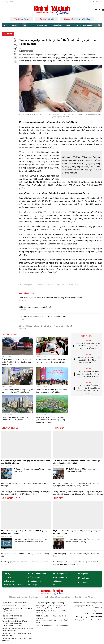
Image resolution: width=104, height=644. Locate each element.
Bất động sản (34, 577)
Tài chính (27, 25)
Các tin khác (9, 334)
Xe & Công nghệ (11, 498)
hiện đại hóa (72, 285)
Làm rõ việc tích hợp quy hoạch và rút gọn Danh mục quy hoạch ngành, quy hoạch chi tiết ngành (51, 420)
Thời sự (14, 25)
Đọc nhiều (87, 336)
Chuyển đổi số (10, 428)
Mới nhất (82, 582)
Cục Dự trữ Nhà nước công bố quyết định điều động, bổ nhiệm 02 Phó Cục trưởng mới (89, 360)
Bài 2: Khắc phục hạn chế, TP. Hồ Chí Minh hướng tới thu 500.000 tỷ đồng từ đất (89, 346)
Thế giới (58, 498)
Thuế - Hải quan (60, 577)
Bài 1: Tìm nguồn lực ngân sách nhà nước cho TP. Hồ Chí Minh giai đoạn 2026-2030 (89, 374)
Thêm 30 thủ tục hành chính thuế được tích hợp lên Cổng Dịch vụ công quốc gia (50, 298)
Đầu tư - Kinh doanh (84, 25)
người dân (61, 285)
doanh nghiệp (27, 285)
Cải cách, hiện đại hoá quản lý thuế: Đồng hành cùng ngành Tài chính (46, 326)
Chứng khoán (42, 25)
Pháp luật (60, 428)
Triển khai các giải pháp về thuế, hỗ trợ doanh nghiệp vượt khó (43, 316)
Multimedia (58, 581)
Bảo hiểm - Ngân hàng (61, 25)
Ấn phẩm (83, 574)
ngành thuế (40, 285)
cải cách (50, 285)
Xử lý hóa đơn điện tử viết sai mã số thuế (35, 307)
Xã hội (55, 585)
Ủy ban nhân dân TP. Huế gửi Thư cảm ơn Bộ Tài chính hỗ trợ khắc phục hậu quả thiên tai (17, 362)
